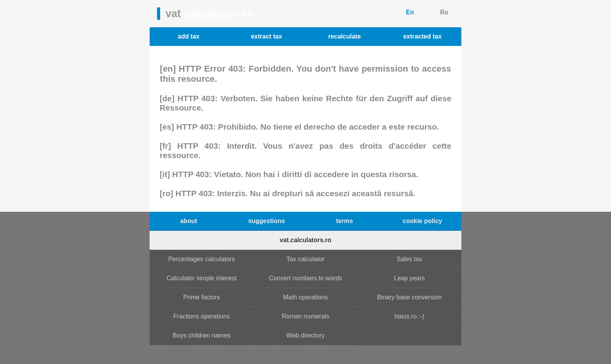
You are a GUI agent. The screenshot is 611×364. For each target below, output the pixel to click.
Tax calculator (305, 259)
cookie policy (422, 221)
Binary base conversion (409, 297)
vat (209, 13)
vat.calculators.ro (306, 240)
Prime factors (201, 297)
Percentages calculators (202, 259)
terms (344, 221)
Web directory (305, 335)
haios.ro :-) (409, 316)
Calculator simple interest (202, 278)
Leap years (409, 278)
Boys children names (202, 335)
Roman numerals (305, 316)
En (410, 12)
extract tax (267, 36)
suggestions (267, 221)
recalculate (344, 36)
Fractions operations (202, 316)
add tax (189, 36)
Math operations (306, 297)
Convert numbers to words (305, 278)
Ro (444, 12)
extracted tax (423, 36)
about (189, 221)
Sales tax (410, 259)
